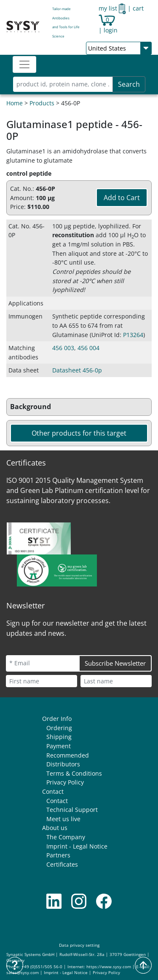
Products (42, 103)
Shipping (59, 737)
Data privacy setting (79, 945)
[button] (79, 407)
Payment (59, 746)
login (111, 30)
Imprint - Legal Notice (77, 846)
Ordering (59, 728)
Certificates (62, 864)
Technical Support (72, 810)
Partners (58, 855)
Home (15, 103)
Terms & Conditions (74, 773)
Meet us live (63, 819)
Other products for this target (79, 433)
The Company (66, 837)
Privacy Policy (65, 782)
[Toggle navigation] (24, 64)
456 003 (63, 348)
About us (55, 828)
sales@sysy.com (23, 973)
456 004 (88, 348)
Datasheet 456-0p (77, 370)
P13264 (133, 335)
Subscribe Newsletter (115, 663)
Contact (53, 791)
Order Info (57, 719)
